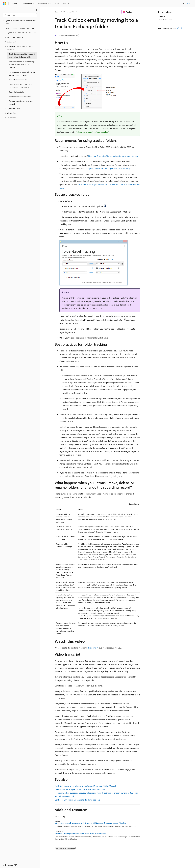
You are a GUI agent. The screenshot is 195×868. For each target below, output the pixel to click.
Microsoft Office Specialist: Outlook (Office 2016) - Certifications (80, 834)
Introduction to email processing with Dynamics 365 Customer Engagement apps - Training (90, 823)
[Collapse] (36, 10)
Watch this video (166, 20)
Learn (57, 12)
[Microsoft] (5, 3)
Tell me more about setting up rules (92, 132)
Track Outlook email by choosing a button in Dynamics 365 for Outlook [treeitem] (22, 65)
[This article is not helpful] (181, 28)
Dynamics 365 (69, 12)
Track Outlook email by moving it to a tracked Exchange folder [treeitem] (22, 56)
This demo (92, 648)
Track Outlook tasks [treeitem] (16, 92)
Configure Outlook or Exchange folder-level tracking (107, 168)
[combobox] (20, 15)
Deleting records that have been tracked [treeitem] (21, 103)
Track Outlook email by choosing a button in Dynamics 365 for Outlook (85, 786)
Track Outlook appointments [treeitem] (20, 96)
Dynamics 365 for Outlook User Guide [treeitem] (22, 33)
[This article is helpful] (178, 28)
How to (162, 16)
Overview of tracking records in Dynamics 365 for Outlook (80, 789)
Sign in (189, 3)
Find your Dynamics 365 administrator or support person (113, 156)
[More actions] (138, 12)
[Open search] (183, 3)
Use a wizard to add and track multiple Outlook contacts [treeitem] (20, 86)
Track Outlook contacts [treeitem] (18, 80)
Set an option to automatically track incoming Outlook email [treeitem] (23, 74)
